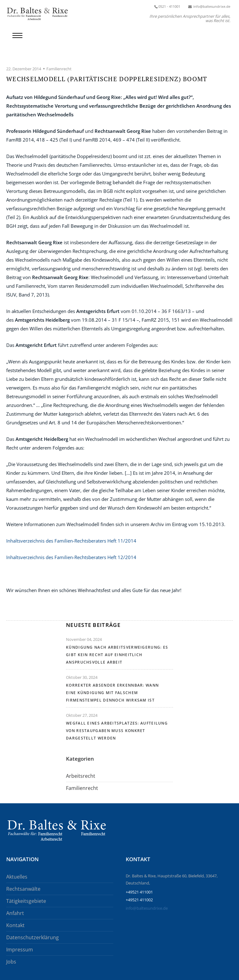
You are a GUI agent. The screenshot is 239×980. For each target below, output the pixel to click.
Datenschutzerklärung (33, 937)
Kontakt (15, 925)
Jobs (11, 962)
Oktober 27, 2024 (82, 715)
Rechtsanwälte (23, 889)
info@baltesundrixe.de (147, 908)
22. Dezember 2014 (24, 69)
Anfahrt (15, 913)
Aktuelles (17, 877)
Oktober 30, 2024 (82, 677)
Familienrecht (59, 69)
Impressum (20, 950)
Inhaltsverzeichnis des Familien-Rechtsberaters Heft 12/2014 (72, 557)
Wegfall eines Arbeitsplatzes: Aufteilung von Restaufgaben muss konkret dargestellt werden (117, 731)
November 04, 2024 (84, 639)
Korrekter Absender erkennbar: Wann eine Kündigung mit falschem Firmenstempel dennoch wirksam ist (112, 693)
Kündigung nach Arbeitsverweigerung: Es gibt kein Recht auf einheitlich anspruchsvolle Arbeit (117, 655)
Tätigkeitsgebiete (26, 901)
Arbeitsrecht (81, 776)
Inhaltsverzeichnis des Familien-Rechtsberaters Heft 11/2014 (71, 541)
